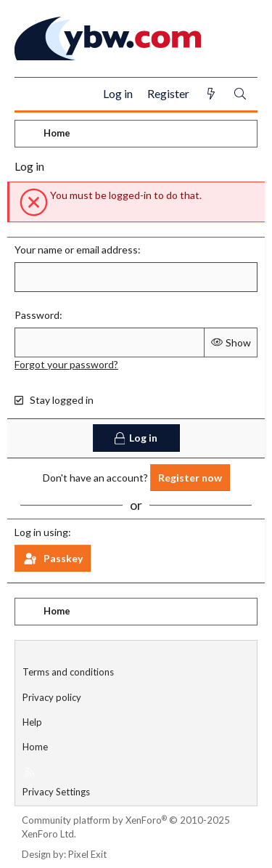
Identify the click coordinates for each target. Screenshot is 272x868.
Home (35, 747)
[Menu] (32, 94)
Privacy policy (52, 697)
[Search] (240, 94)
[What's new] (211, 94)
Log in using (41, 532)
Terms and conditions (68, 672)
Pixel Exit (87, 854)
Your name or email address (76, 250)
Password (37, 315)
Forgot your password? (66, 364)
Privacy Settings (56, 792)
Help (32, 722)
